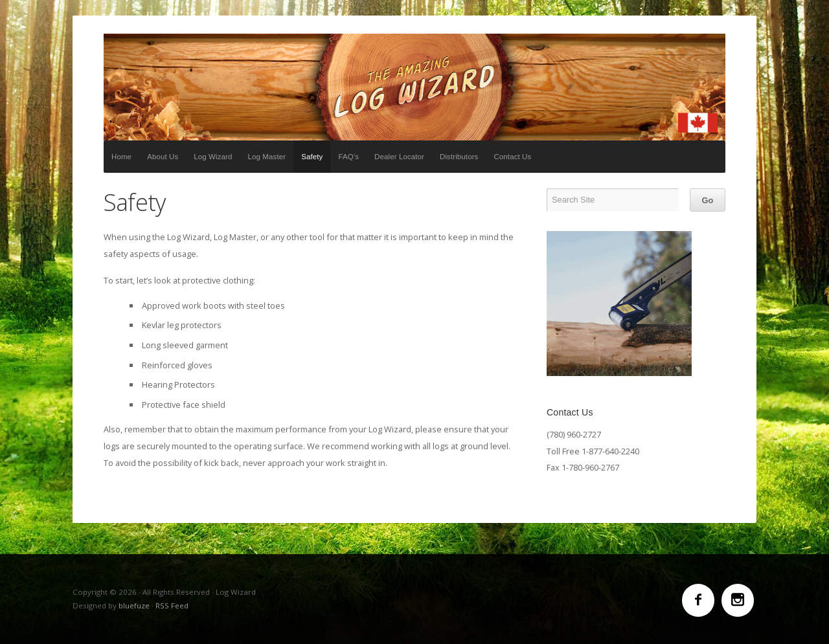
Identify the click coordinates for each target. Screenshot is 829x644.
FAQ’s (348, 157)
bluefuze (134, 605)
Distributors (459, 157)
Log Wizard (414, 87)
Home (121, 157)
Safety (312, 157)
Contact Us (512, 157)
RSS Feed (172, 605)
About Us (163, 157)
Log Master (267, 157)
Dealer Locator (399, 157)
